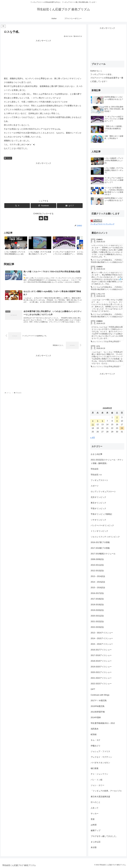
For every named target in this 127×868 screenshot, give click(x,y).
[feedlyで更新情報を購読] (41, 218)
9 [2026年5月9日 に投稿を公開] (117, 421)
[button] (79, 246)
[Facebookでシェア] (43, 206)
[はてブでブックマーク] (70, 206)
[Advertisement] (43, 58)
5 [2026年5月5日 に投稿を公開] (98, 421)
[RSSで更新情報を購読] (46, 218)
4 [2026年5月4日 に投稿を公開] (93, 421)
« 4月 (93, 438)
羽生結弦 (8, 158)
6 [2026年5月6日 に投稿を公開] (102, 421)
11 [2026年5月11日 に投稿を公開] (93, 425)
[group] (16, 247)
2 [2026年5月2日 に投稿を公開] (117, 417)
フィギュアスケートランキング (102, 224)
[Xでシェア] (17, 206)
